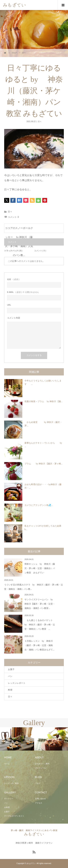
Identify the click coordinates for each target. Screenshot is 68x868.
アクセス (39, 803)
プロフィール (40, 768)
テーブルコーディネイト (14, 816)
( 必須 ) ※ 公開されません (23, 292)
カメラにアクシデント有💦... (39, 505)
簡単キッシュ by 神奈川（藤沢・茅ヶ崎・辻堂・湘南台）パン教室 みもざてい (40, 568)
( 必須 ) (13, 279)
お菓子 (11, 669)
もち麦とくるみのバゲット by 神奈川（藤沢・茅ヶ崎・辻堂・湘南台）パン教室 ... (40, 625)
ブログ (38, 783)
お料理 (7, 807)
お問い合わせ (40, 799)
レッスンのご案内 (11, 783)
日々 (40, 122)
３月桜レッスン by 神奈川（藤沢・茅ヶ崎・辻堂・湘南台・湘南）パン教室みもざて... (39, 645)
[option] (17, 739)
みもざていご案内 (42, 764)
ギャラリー (9, 799)
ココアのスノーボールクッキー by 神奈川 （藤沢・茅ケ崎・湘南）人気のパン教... (19, 230)
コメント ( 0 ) (40, 251)
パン (10, 676)
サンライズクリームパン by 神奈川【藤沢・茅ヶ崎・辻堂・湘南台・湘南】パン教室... (40, 604)
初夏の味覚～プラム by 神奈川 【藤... (44, 401)
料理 (10, 690)
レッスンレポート (17, 683)
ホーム (7, 764)
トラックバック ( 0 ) (13, 251)
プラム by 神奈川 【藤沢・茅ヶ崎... (44, 464)
